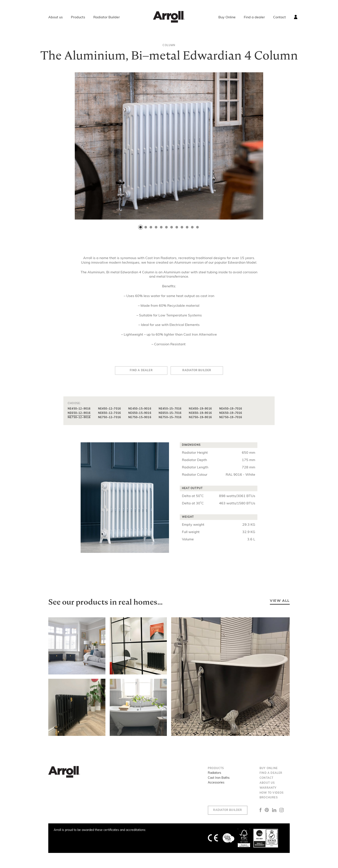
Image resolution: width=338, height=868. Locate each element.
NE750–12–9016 (79, 418)
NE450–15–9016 (140, 409)
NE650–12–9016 (79, 413)
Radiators (214, 773)
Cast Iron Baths (219, 778)
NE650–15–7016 (170, 413)
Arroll (169, 17)
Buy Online (227, 17)
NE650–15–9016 (140, 413)
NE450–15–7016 (170, 409)
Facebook (261, 810)
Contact (279, 17)
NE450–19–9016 (200, 409)
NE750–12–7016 (110, 418)
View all (280, 601)
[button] (141, 227)
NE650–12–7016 (110, 413)
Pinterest (267, 810)
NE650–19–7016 (231, 413)
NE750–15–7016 (170, 418)
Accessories (216, 783)
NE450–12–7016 (110, 409)
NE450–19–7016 (231, 409)
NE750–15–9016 (140, 418)
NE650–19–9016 (200, 413)
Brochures (269, 798)
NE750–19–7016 (231, 418)
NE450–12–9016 (79, 409)
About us (56, 17)
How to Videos (272, 793)
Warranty (268, 788)
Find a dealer (254, 17)
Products (78, 17)
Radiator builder (197, 371)
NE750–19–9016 (200, 418)
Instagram (282, 810)
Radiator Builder (107, 17)
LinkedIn (274, 810)
